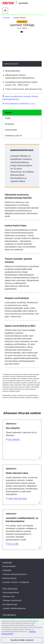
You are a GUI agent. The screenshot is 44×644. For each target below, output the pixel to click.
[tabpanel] (22, 256)
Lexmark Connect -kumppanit (16, 582)
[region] (22, 631)
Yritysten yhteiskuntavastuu (15, 574)
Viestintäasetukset (11, 592)
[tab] (22, 113)
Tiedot (8, 118)
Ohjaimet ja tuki (13, 136)
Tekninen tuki (8, 596)
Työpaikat (7, 570)
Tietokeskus (9, 615)
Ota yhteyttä (10, 589)
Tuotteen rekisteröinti (12, 600)
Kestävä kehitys (9, 578)
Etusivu (31, 3)
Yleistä (8, 113)
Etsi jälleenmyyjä (10, 604)
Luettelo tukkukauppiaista (14, 608)
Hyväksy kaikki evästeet (22, 640)
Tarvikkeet (9, 124)
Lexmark (7, 562)
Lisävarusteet (11, 130)
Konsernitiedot (9, 566)
